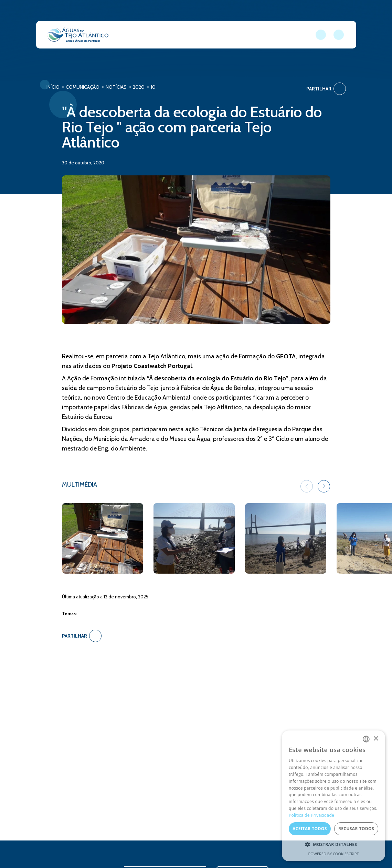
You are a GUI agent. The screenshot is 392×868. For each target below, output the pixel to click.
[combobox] (366, 739)
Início (53, 87)
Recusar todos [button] (356, 829)
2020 (139, 87)
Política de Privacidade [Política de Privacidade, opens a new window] (311, 815)
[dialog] (333, 796)
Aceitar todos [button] (310, 829)
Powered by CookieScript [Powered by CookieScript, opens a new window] (334, 854)
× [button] (376, 739)
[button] (324, 486)
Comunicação (83, 87)
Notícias (116, 87)
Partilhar (326, 89)
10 (153, 87)
